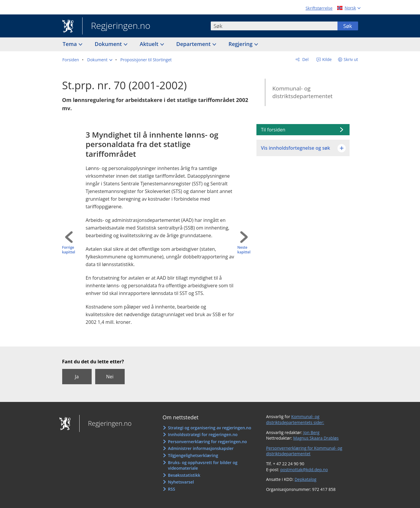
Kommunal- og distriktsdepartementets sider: (295, 419)
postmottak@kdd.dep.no (304, 470)
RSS (172, 489)
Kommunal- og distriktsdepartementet (302, 92)
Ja (77, 377)
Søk (347, 26)
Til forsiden (273, 130)
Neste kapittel (244, 250)
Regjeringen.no (116, 26)
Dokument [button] (109, 44)
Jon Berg (311, 432)
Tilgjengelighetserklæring (193, 455)
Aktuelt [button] (150, 44)
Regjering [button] (241, 44)
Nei (110, 377)
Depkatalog (305, 479)
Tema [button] (71, 44)
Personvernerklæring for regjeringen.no (207, 442)
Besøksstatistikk (184, 475)
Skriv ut (351, 59)
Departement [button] (194, 44)
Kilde (327, 59)
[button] (100, 60)
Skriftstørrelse (319, 8)
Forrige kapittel (69, 250)
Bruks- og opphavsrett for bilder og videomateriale (203, 465)
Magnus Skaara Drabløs (316, 438)
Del (305, 59)
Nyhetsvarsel (181, 482)
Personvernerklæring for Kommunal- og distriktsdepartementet (304, 451)
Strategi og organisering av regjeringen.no (210, 428)
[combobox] (274, 26)
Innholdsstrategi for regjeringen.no (203, 434)
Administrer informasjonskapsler (201, 448)
